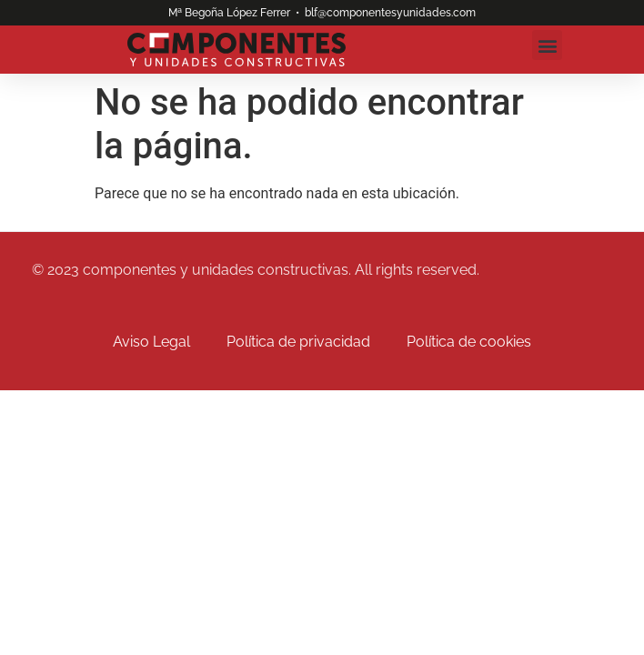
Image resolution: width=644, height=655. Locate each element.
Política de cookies (469, 342)
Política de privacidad (298, 342)
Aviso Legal (151, 342)
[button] (547, 45)
